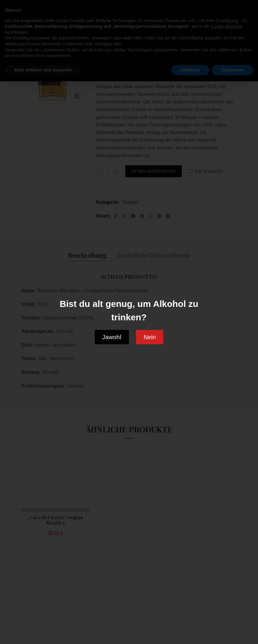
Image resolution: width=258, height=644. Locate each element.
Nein (150, 337)
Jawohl (112, 337)
